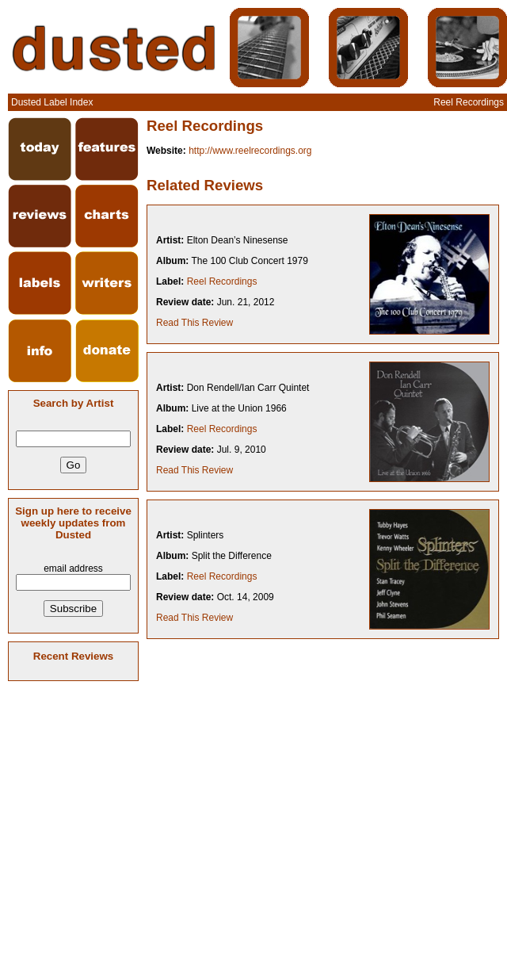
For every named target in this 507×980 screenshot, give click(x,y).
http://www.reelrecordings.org (250, 151)
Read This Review (194, 323)
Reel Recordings (222, 281)
